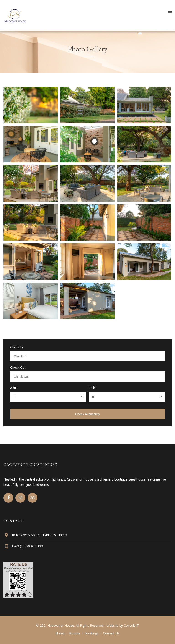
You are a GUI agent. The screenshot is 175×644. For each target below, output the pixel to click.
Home (60, 633)
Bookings (91, 633)
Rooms (75, 633)
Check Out (18, 368)
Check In (17, 347)
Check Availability (88, 414)
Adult (14, 388)
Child (92, 388)
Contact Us (111, 633)
